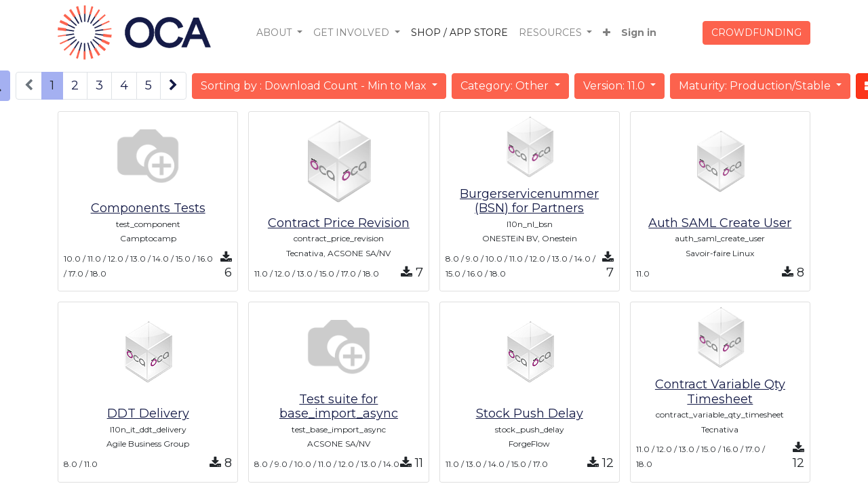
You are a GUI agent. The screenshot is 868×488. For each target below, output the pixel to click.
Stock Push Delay (530, 413)
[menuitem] (459, 33)
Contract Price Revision (339, 223)
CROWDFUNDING (756, 33)
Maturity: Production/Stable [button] (756, 86)
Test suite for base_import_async (339, 407)
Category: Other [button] (506, 86)
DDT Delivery (148, 413)
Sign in (639, 33)
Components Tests (148, 208)
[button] (607, 33)
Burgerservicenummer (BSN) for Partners (529, 201)
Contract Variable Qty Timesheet (720, 392)
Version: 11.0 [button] (615, 86)
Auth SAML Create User (720, 223)
